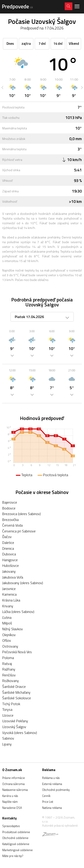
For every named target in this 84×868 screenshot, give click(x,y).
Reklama (49, 770)
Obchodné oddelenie (15, 838)
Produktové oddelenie (16, 832)
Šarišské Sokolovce (17, 698)
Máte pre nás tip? (13, 856)
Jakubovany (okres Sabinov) (23, 583)
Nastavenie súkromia (15, 790)
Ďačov (7, 537)
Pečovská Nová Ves (17, 652)
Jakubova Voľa (13, 577)
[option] (12, 87)
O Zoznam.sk (12, 770)
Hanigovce (10, 560)
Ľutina (7, 617)
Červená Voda (12, 525)
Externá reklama (52, 784)
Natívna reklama (52, 808)
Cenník (46, 796)
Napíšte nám (10, 802)
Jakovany (9, 571)
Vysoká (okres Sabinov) (20, 733)
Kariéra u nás (10, 796)
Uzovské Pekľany (15, 721)
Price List (48, 802)
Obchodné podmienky (56, 790)
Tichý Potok (11, 704)
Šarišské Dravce (14, 686)
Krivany (8, 606)
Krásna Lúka (11, 600)
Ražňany (9, 669)
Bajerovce (10, 502)
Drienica (8, 548)
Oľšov (7, 640)
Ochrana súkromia (13, 784)
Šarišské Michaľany (16, 692)
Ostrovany (10, 646)
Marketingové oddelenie (17, 850)
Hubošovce (11, 565)
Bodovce (9, 508)
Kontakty (10, 818)
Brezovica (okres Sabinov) (22, 514)
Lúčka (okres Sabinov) (18, 612)
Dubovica (9, 554)
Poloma (8, 658)
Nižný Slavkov (13, 629)
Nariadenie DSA (12, 808)
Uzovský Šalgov (14, 727)
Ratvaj (7, 664)
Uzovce (8, 715)
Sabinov (8, 738)
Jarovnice (9, 589)
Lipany (7, 744)
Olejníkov (9, 635)
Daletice (8, 543)
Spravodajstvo (11, 826)
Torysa (7, 709)
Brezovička (10, 520)
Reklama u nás (51, 778)
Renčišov (9, 675)
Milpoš (7, 623)
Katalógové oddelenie (16, 844)
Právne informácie (14, 778)
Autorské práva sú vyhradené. (60, 825)
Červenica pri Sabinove (19, 531)
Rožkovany (11, 681)
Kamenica (9, 594)
